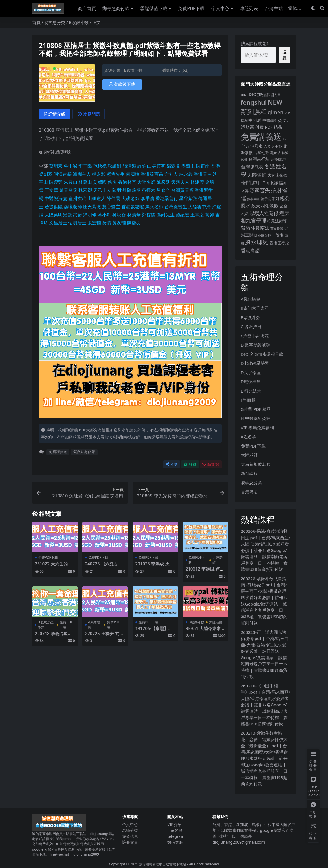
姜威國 (100, 182)
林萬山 (85, 182)
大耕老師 (130, 198)
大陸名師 (146, 182)
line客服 (175, 830)
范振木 (149, 190)
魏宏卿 (85, 190)
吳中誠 (71, 166)
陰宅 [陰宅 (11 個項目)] (280, 235)
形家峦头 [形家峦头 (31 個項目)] (260, 190)
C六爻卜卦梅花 (255, 336)
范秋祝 (100, 166)
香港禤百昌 (152, 174)
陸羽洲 (119, 190)
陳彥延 (163, 182)
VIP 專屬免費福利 (257, 428)
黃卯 (210, 215)
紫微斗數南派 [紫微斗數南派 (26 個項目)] (255, 228)
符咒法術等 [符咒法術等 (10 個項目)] (277, 221)
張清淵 (129, 166)
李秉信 (148, 198)
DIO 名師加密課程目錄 (262, 354)
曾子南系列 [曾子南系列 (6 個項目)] (270, 199)
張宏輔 (94, 223)
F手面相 (248, 400)
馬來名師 (154, 207)
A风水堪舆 (94, 625)
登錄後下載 (122, 84)
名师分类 (130, 830)
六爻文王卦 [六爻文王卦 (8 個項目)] (273, 146)
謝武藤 (75, 215)
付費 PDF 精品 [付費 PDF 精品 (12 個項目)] (269, 127)
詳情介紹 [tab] (55, 114)
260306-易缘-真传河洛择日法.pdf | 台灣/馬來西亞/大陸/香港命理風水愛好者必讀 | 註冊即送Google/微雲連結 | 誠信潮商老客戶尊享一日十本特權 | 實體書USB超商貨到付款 (266, 550)
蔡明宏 (56, 166)
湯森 (171, 166)
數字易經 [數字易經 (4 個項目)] (253, 199)
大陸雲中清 (199, 207)
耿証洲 (115, 166)
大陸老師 (217, 560)
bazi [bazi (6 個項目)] (244, 95)
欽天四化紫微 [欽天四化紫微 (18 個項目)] (265, 206)
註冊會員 (130, 842)
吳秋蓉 (119, 215)
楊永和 (99, 174)
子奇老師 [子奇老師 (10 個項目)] (270, 183)
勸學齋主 (186, 166)
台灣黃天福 (182, 190)
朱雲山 (71, 182)
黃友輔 (119, 223)
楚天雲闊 (68, 190)
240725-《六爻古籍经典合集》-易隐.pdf (105, 566)
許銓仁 (144, 166)
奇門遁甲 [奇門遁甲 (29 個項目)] (251, 183)
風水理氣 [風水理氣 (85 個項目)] (257, 242)
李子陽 (85, 166)
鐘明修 (90, 215)
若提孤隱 (54, 207)
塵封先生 (166, 215)
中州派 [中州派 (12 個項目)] (255, 120)
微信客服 (175, 842)
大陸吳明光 (56, 215)
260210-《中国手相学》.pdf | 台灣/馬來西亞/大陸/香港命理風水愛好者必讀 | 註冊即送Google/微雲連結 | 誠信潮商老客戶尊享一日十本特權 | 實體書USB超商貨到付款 (266, 705)
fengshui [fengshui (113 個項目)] (254, 102)
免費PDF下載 (48, 557)
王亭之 (197, 215)
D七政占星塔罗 (46, 625)
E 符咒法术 (251, 391)
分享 (172, 464)
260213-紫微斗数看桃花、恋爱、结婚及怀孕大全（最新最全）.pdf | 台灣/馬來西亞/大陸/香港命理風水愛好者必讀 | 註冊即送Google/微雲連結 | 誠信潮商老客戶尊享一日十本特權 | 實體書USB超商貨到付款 (264, 758)
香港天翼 (203, 174)
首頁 (36, 22)
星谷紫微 (188, 198)
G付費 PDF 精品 (256, 409)
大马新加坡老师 (256, 464)
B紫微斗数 (79, 22)
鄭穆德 (149, 215)
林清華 (134, 215)
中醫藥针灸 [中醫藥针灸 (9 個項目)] (272, 120)
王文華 (51, 190)
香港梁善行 (167, 198)
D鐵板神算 (251, 382)
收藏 (190, 464)
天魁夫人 (180, 182)
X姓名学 (248, 437)
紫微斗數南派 (84, 452)
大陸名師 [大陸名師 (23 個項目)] (257, 175)
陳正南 (203, 166)
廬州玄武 (77, 198)
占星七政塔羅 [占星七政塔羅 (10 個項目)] (265, 153)
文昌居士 (58, 223)
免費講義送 (58, 452)
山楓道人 (96, 198)
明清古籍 (63, 174)
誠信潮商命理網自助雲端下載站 (162, 864)
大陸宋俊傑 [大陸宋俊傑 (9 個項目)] (278, 175)
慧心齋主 (111, 207)
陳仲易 (113, 198)
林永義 (186, 174)
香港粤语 (249, 492)
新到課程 (249, 473)
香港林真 (127, 182)
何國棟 (133, 174)
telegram (176, 836)
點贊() (211, 464)
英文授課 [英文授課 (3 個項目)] (277, 229)
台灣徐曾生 (176, 207)
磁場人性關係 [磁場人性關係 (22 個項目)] (264, 213)
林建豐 (197, 182)
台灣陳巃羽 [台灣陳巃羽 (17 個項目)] (252, 167)
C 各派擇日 (251, 326)
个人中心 (130, 824)
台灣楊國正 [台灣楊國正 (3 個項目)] (279, 159)
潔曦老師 (73, 207)
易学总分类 (55, 22)
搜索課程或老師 (256, 43)
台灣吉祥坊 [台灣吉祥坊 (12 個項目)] (259, 159)
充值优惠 (130, 836)
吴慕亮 (159, 166)
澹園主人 (82, 174)
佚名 (112, 182)
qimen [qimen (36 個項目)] (275, 112)
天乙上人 (102, 190)
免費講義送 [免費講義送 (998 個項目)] (261, 137)
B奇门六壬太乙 (255, 308)
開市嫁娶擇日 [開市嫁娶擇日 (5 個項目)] (265, 235)
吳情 (107, 223)
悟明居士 (77, 223)
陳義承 (134, 190)
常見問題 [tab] (89, 114)
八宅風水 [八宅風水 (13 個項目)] (254, 146)
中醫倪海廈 (56, 198)
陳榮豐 (56, 182)
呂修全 (163, 190)
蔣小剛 (104, 215)
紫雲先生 (116, 174)
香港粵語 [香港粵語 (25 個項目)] (250, 250)
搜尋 (284, 55)
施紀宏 (182, 215)
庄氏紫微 (92, 207)
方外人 (171, 174)
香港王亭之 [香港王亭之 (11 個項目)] (279, 243)
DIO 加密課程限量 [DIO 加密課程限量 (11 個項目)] (265, 94)
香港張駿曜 (133, 207)
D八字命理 (251, 372)
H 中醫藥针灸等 (256, 418)
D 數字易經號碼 (256, 345)
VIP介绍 (174, 824)
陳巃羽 (134, 223)
